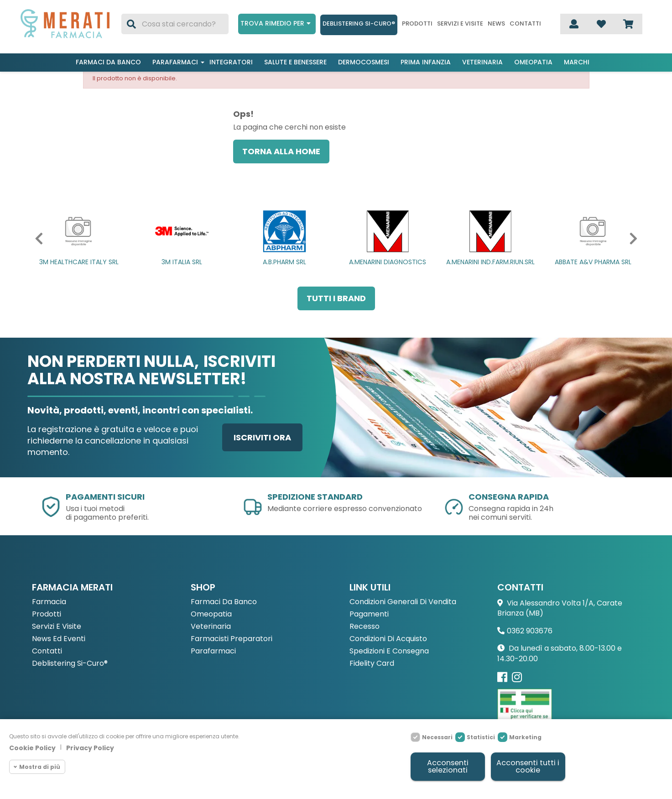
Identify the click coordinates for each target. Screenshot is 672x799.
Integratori (231, 62)
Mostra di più (40, 765)
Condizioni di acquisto (388, 639)
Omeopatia (533, 62)
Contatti (525, 24)
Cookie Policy (32, 747)
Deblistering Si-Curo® (359, 23)
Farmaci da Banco (224, 602)
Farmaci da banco (108, 62)
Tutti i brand (336, 298)
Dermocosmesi (364, 62)
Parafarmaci (175, 62)
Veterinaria (482, 62)
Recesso (365, 627)
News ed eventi (59, 639)
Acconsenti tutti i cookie (527, 766)
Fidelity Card (372, 664)
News (496, 24)
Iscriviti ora (262, 437)
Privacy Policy (90, 747)
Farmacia (49, 602)
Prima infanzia (426, 62)
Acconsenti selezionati (447, 766)
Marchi (577, 62)
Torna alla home (281, 151)
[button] (37, 239)
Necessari (437, 736)
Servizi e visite (460, 24)
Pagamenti (369, 614)
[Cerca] (175, 24)
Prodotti (417, 24)
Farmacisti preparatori (232, 639)
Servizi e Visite (57, 627)
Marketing (525, 736)
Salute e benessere (295, 62)
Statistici (481, 736)
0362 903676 (530, 631)
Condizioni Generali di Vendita (403, 602)
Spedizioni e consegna (389, 651)
